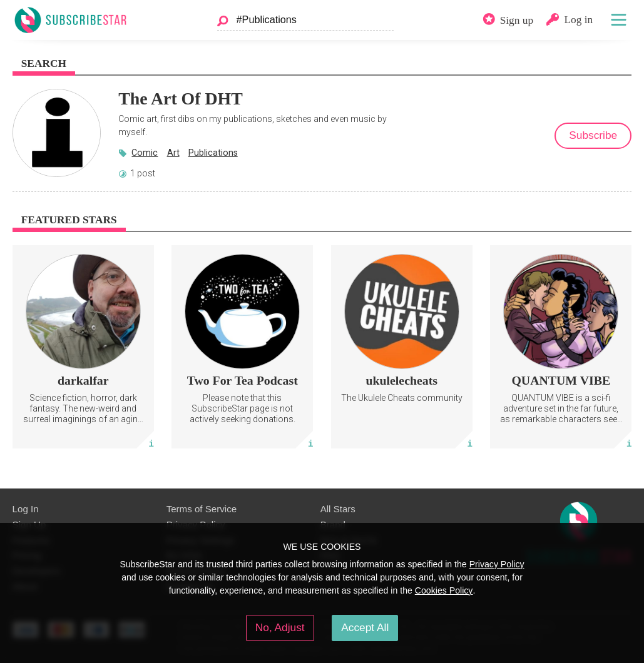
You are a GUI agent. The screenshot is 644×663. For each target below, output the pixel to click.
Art (173, 153)
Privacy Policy (497, 564)
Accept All (365, 627)
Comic (145, 153)
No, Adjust (280, 627)
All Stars (338, 509)
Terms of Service (202, 509)
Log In (26, 509)
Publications (213, 153)
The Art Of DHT (180, 99)
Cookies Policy (444, 590)
